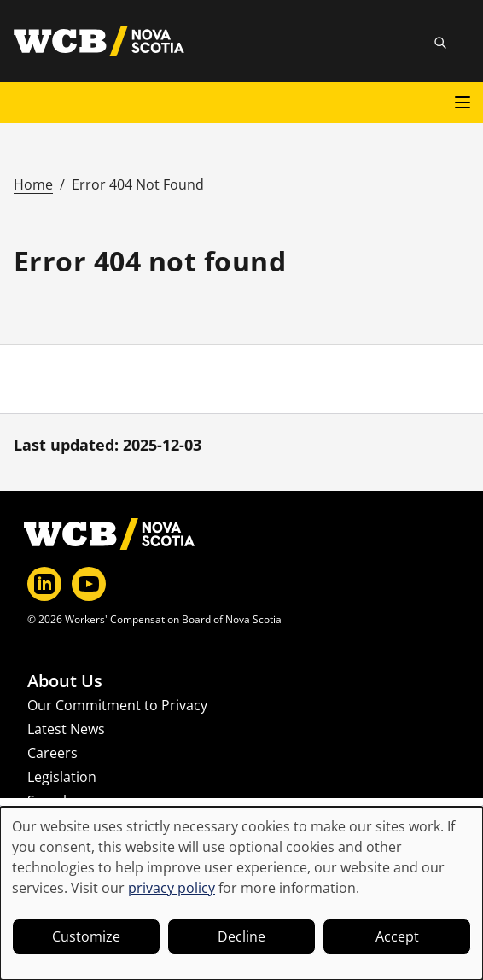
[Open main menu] (463, 102)
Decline (241, 936)
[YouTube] (89, 584)
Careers (52, 753)
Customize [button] (86, 936)
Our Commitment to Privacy (117, 705)
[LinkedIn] (44, 584)
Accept (397, 936)
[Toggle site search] (440, 43)
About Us (65, 681)
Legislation (62, 777)
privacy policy (172, 888)
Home (33, 184)
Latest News (66, 729)
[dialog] (241, 893)
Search (49, 801)
